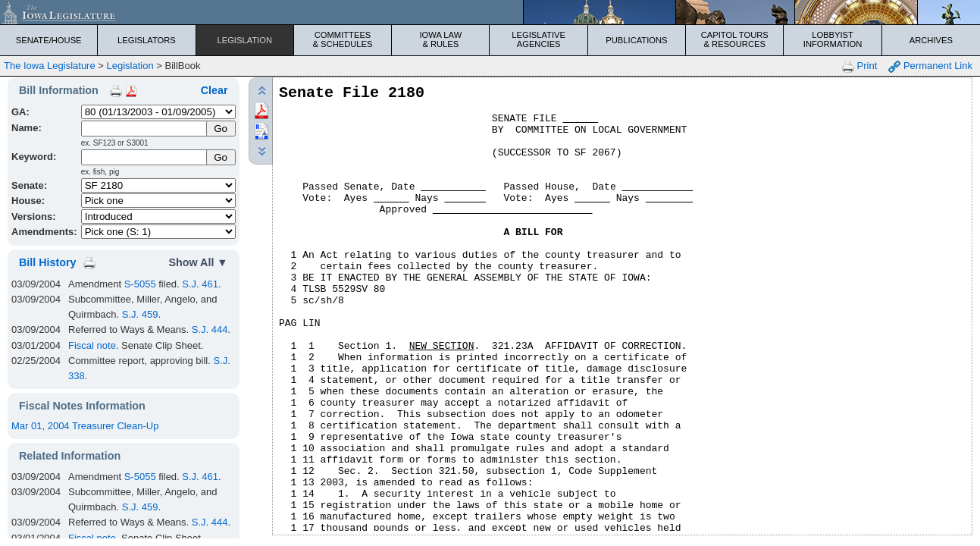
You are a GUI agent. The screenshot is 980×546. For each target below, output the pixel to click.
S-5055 (140, 284)
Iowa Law (440, 39)
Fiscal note (92, 345)
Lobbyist (832, 39)
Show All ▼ (199, 262)
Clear (214, 90)
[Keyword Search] (145, 157)
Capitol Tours (734, 39)
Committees (343, 39)
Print (859, 66)
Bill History (47, 262)
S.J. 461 (200, 284)
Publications (636, 40)
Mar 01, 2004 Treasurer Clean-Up (85, 426)
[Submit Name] (221, 129)
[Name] (145, 129)
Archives (931, 40)
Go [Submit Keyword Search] (221, 157)
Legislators (147, 40)
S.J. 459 (140, 314)
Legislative (539, 39)
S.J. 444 (210, 329)
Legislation (244, 40)
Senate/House (49, 40)
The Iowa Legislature (50, 66)
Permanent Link (930, 66)
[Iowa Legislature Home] (490, 12)
